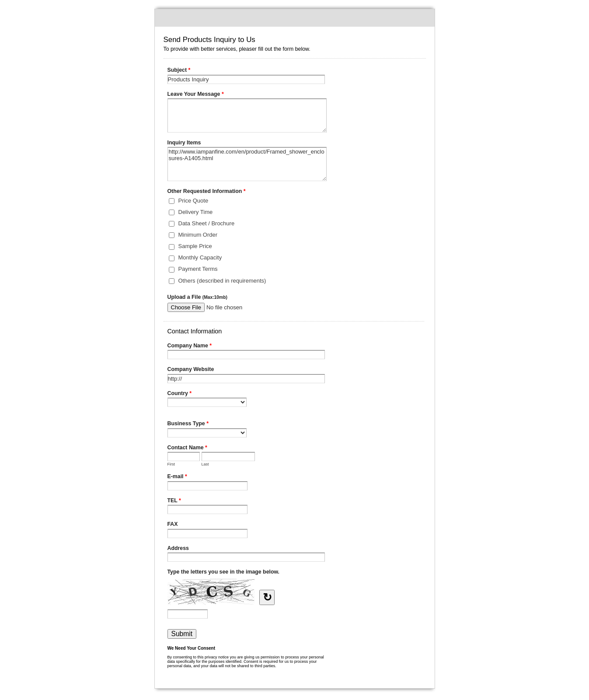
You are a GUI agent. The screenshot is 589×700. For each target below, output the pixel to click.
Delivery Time (196, 212)
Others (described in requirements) (222, 281)
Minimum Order (198, 235)
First (171, 464)
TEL (174, 501)
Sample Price (195, 246)
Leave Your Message (196, 95)
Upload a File (197, 297)
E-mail (177, 477)
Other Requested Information (207, 192)
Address (178, 548)
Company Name (190, 346)
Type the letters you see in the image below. (224, 572)
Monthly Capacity (200, 257)
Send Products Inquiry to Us (295, 18)
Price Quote (193, 201)
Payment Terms (198, 269)
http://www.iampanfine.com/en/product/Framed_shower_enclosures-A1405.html (247, 164)
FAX (173, 524)
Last (205, 464)
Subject (179, 71)
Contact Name (187, 448)
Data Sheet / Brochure (207, 223)
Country (180, 394)
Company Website (191, 369)
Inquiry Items (184, 143)
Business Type (188, 424)
